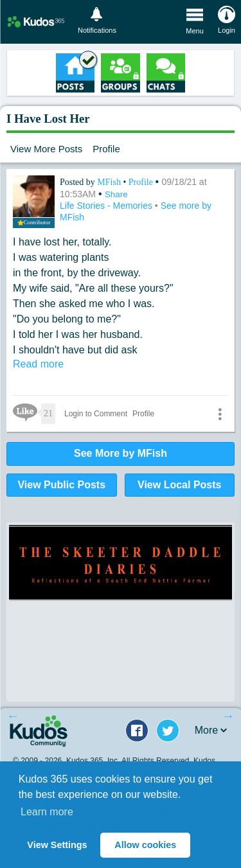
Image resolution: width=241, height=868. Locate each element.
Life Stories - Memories (107, 206)
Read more (38, 364)
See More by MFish (121, 453)
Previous (13, 716)
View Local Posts (179, 485)
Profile (106, 149)
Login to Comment (96, 414)
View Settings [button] (57, 845)
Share (116, 194)
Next (228, 716)
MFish (110, 182)
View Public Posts (61, 485)
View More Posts (46, 149)
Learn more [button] (47, 812)
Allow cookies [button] (145, 845)
